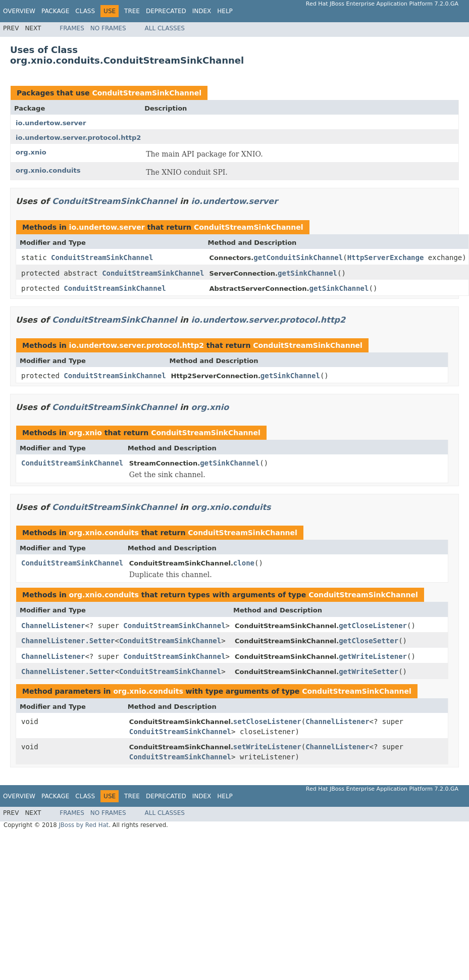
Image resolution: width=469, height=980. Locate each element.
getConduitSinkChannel (298, 257)
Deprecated (166, 11)
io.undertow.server (51, 123)
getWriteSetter (369, 672)
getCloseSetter (369, 641)
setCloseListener (267, 721)
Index (202, 11)
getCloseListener (373, 626)
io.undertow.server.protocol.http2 (78, 138)
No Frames (108, 28)
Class (85, 11)
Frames (72, 28)
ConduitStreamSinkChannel (147, 93)
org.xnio (31, 152)
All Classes (165, 28)
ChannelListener (53, 626)
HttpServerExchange (386, 257)
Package (55, 11)
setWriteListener (267, 747)
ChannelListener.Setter (68, 641)
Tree (132, 11)
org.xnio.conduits (48, 170)
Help (225, 11)
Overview (19, 11)
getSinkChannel (307, 273)
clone (244, 563)
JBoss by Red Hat (84, 825)
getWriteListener (373, 656)
